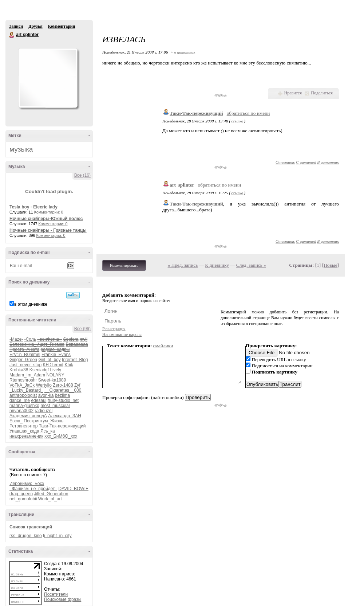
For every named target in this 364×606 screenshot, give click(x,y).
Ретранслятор (23, 426)
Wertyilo (44, 385)
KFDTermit (53, 365)
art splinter (12, 35)
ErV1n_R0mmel (25, 355)
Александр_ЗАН (65, 416)
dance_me (20, 400)
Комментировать (124, 265)
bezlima (62, 395)
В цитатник (328, 162)
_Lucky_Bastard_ (26, 390)
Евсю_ (16, 421)
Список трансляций (31, 527)
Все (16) (82, 175)
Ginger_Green (23, 360)
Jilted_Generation (51, 494)
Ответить (285, 162)
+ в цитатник (183, 52)
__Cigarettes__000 (63, 390)
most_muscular (55, 406)
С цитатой (306, 162)
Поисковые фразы (63, 599)
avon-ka (46, 395)
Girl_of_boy (49, 360)
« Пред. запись (183, 265)
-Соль (30, 339)
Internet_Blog (75, 360)
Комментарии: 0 (49, 212)
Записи (16, 26)
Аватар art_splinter (48, 78)
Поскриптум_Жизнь (43, 421)
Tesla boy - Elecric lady (33, 207)
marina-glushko (24, 406)
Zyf (77, 385)
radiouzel (43, 411)
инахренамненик (26, 436)
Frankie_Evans (56, 355)
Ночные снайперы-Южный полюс (46, 219)
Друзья (35, 26)
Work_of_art (50, 499)
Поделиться (322, 93)
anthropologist (23, 395)
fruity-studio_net (63, 400)
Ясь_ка (48, 431)
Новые (330, 265)
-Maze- (16, 339)
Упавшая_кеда (24, 431)
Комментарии (62, 26)
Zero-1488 (63, 385)
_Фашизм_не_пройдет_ (33, 489)
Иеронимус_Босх (27, 484)
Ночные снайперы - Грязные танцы (48, 230)
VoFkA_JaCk (22, 385)
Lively (56, 370)
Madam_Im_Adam (27, 375)
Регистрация (114, 329)
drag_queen (21, 494)
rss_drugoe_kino (26, 536)
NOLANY (55, 375)
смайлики (163, 346)
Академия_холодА (28, 416)
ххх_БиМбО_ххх (61, 436)
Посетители (56, 594)
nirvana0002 (21, 411)
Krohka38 (19, 370)
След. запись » (251, 265)
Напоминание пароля (122, 335)
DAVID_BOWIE (74, 489)
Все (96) (82, 329)
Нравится (293, 93)
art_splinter (182, 185)
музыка (21, 149)
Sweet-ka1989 (52, 380)
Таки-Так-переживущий (62, 426)
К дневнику (217, 265)
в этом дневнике (31, 304)
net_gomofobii (23, 499)
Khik (69, 365)
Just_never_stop (25, 365)
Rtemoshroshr (23, 380)
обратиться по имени (248, 113)
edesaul (39, 400)
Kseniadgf (39, 370)
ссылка (237, 121)
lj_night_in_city (57, 536)
